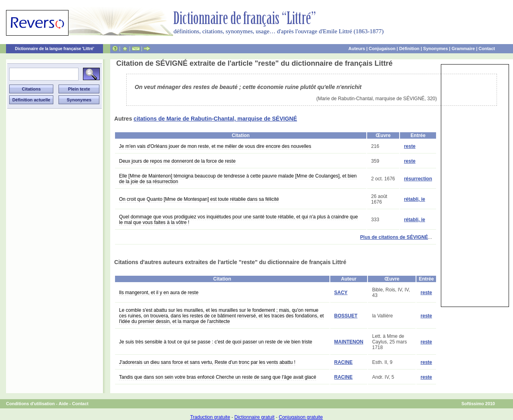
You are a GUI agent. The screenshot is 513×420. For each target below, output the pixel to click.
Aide (63, 404)
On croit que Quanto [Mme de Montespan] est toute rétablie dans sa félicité (199, 199)
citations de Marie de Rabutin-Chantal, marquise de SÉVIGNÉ (215, 119)
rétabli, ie (415, 199)
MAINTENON (349, 342)
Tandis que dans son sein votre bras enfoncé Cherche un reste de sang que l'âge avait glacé (218, 377)
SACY (341, 293)
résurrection (418, 179)
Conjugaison (382, 48)
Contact (487, 48)
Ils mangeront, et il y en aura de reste (159, 293)
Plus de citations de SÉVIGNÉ (394, 237)
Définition (409, 48)
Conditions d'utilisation (30, 404)
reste (410, 146)
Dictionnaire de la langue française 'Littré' (55, 49)
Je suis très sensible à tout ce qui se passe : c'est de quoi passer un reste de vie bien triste (216, 342)
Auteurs (357, 48)
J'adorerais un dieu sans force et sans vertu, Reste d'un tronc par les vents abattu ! (207, 362)
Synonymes (436, 48)
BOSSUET (346, 316)
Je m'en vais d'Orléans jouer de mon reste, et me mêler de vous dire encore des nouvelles (215, 146)
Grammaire (463, 48)
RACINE (343, 362)
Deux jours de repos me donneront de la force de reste (177, 161)
